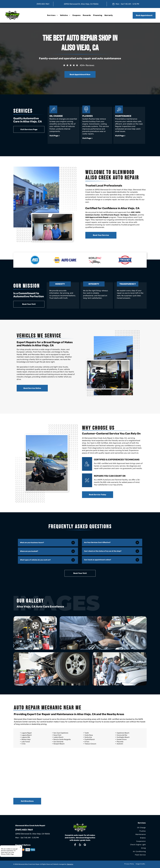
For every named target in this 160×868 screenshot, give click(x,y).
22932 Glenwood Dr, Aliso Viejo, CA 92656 (81, 4)
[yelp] (80, 845)
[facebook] (75, 845)
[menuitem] (52, 15)
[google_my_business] (85, 845)
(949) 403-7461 (43, 4)
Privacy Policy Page (7, 866)
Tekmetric (70, 864)
